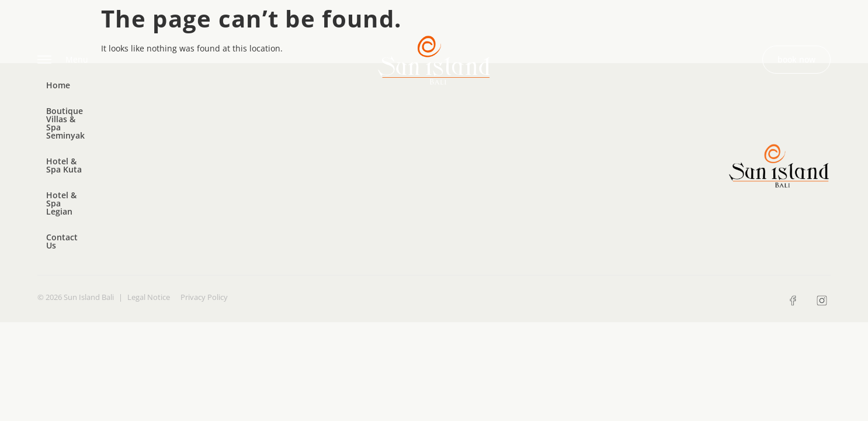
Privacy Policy (204, 157)
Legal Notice (149, 157)
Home (58, 96)
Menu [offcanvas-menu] (63, 60)
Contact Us (444, 96)
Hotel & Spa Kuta (271, 96)
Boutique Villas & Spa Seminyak (154, 96)
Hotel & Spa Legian (364, 96)
